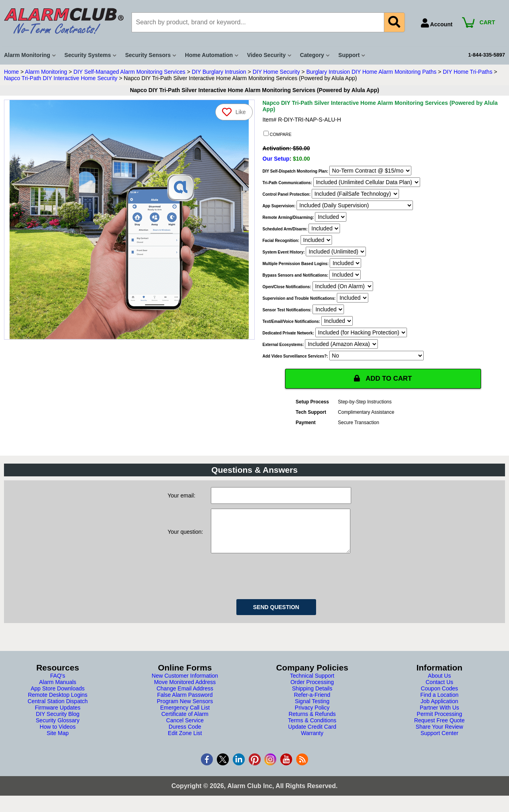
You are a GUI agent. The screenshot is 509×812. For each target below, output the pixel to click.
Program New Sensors (185, 710)
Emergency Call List (185, 716)
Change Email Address (185, 697)
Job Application (439, 710)
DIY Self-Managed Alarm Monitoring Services (129, 72)
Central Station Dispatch (58, 710)
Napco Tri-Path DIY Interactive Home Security (61, 78)
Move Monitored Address (185, 690)
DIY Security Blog (58, 722)
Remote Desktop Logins (58, 703)
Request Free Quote (439, 729)
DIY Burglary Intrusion (219, 72)
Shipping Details (312, 697)
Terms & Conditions (312, 729)
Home (11, 72)
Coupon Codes (439, 697)
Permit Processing (440, 722)
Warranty (312, 741)
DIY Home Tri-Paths (468, 72)
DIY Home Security (276, 72)
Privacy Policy (312, 716)
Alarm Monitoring (46, 72)
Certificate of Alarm (185, 722)
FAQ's (58, 684)
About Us (440, 684)
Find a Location (440, 703)
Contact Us (439, 690)
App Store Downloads (58, 697)
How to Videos (58, 735)
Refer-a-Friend (312, 703)
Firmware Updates (57, 716)
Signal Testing (312, 710)
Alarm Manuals (58, 690)
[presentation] (271, 583)
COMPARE (278, 134)
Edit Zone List (185, 741)
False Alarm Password (185, 703)
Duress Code (185, 735)
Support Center (439, 741)
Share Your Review (439, 735)
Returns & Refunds (312, 722)
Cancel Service (185, 729)
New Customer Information (185, 684)
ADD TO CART (383, 379)
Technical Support (312, 684)
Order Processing (312, 690)
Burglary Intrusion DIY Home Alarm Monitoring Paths (371, 72)
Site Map (58, 741)
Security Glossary (58, 729)
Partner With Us (439, 716)
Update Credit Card (312, 735)
